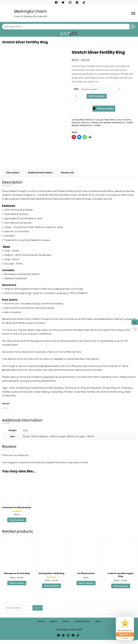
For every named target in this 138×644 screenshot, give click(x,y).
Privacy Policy (82, 621)
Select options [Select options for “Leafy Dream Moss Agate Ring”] (121, 586)
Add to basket (97, 96)
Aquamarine (107, 341)
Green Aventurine (87, 341)
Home (41, 621)
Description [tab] (13, 173)
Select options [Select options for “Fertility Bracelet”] (86, 583)
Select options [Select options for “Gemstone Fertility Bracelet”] (17, 520)
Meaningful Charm (30, 11)
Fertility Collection (97, 120)
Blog (98, 621)
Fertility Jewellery (93, 123)
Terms (66, 621)
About (53, 621)
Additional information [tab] (40, 173)
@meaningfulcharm (56, 366)
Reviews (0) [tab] (67, 173)
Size (76, 89)
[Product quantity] (78, 96)
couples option (10, 345)
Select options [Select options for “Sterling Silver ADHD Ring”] (51, 586)
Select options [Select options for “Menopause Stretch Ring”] (17, 583)
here (79, 352)
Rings (113, 120)
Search (37, 608)
